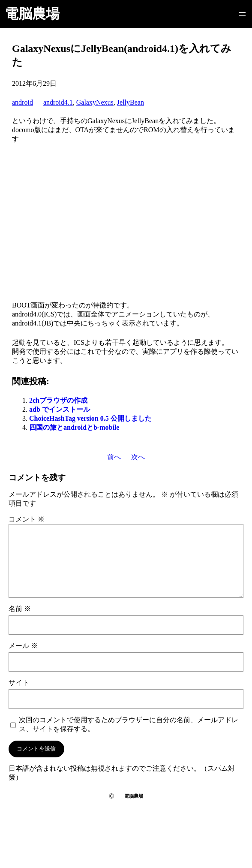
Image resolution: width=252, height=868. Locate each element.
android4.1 (58, 102)
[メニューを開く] (242, 14)
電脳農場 (32, 14)
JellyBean (130, 102)
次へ (138, 457)
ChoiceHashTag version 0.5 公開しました (90, 418)
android (22, 102)
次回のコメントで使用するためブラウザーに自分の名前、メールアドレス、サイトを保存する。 (129, 724)
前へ (114, 457)
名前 (20, 609)
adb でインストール (60, 409)
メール (23, 646)
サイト (19, 683)
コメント (27, 519)
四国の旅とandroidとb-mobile (74, 427)
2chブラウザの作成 (58, 400)
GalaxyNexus (95, 102)
